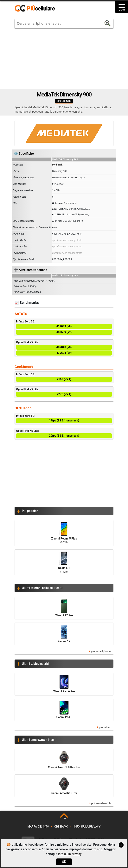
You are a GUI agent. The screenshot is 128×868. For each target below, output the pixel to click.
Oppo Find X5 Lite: (64, 348)
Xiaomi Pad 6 (64, 710)
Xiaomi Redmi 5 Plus (64, 533)
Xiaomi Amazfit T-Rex (64, 786)
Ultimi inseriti (43, 588)
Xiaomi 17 (64, 634)
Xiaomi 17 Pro (64, 608)
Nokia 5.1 (64, 563)
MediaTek (57, 165)
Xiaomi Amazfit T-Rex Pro (64, 760)
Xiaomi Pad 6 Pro (64, 684)
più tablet (105, 727)
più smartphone (101, 651)
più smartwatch (101, 803)
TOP (64, 818)
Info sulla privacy (87, 827)
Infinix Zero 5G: (64, 327)
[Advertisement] (64, 59)
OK (64, 862)
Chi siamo (61, 827)
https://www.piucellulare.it (36, 9)
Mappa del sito (38, 827)
